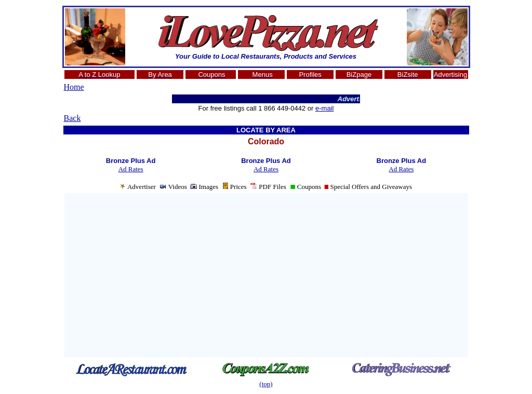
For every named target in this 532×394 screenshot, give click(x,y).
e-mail (324, 108)
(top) (266, 384)
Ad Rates (131, 169)
